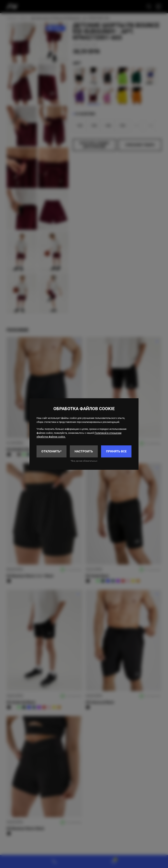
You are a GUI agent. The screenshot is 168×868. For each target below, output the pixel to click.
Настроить (84, 451)
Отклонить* (51, 451)
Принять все (116, 451)
